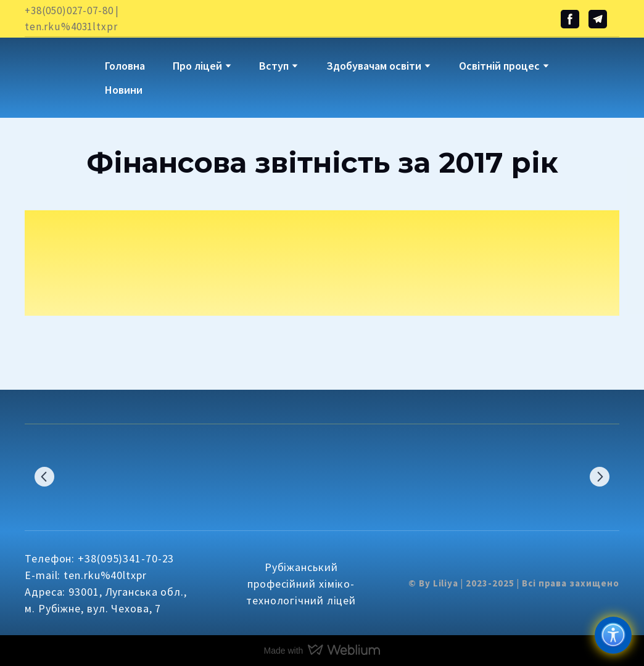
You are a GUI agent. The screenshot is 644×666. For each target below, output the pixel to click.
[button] (570, 19)
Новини (124, 90)
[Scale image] (67, 476)
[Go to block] (56, 68)
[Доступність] (613, 635)
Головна (125, 66)
